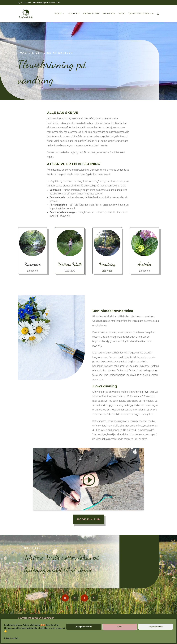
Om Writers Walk (140, 14)
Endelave (109, 14)
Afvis (120, 627)
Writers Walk (71, 264)
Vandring (106, 264)
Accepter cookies (84, 627)
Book (58, 14)
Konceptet (35, 264)
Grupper (74, 14)
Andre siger (91, 14)
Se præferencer (156, 627)
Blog (122, 14)
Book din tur (89, 519)
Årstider (142, 264)
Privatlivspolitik (11, 638)
